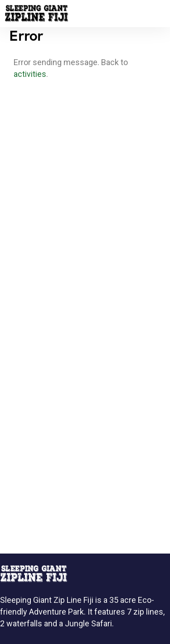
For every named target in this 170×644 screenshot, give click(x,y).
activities (30, 74)
